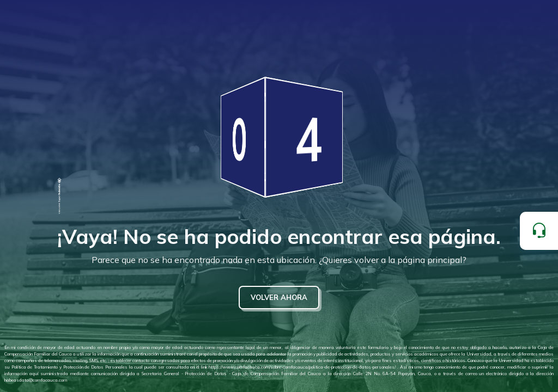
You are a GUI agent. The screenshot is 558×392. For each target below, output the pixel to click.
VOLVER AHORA (279, 297)
